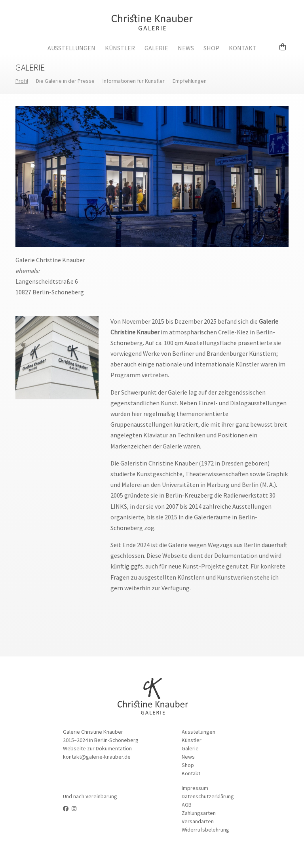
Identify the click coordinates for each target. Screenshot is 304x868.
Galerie (156, 48)
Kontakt (243, 48)
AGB (187, 805)
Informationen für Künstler (134, 81)
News (186, 48)
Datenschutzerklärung (208, 796)
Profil (22, 81)
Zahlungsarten (199, 813)
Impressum (195, 788)
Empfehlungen (190, 81)
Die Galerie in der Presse (65, 81)
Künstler (120, 48)
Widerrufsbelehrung (205, 830)
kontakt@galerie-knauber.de (97, 757)
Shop (211, 48)
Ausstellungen (71, 48)
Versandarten (198, 821)
